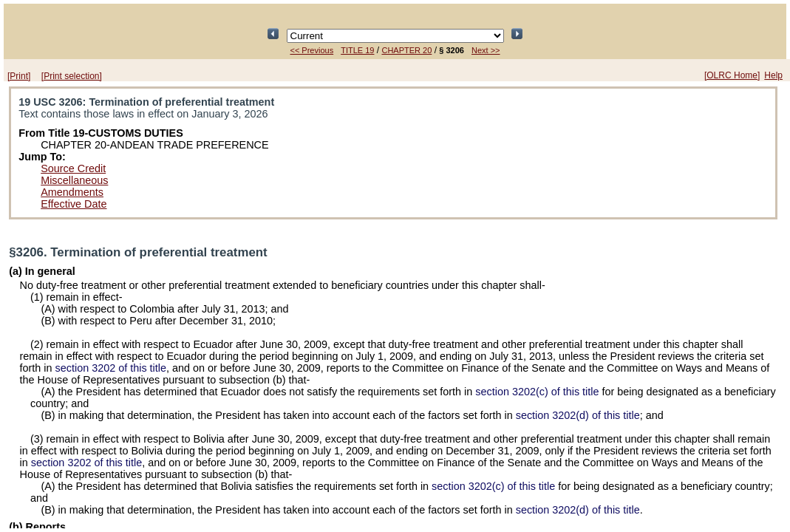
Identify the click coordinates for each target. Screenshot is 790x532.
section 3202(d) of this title (578, 415)
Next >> (486, 50)
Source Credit (73, 168)
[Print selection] (72, 76)
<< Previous (311, 50)
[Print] (19, 76)
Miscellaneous (74, 180)
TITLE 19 (357, 50)
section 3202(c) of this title (537, 392)
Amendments (72, 192)
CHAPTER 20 (406, 50)
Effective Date (74, 204)
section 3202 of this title (111, 368)
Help (773, 75)
